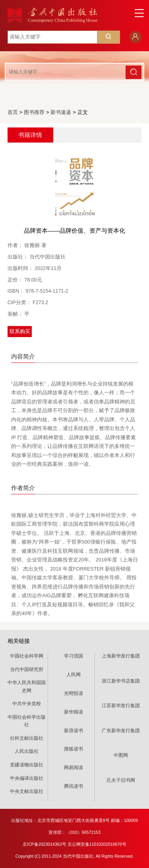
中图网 (121, 755)
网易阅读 (74, 768)
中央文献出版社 (27, 791)
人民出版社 (27, 751)
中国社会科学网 (27, 656)
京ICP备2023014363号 (44, 844)
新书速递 (61, 112)
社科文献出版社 (27, 738)
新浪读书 (74, 731)
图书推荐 (34, 112)
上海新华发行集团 (121, 656)
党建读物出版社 (27, 765)
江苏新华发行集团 (121, 706)
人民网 (74, 675)
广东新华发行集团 (121, 731)
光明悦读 (74, 693)
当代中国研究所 (27, 669)
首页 (13, 112)
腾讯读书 (74, 786)
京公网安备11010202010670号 (97, 844)
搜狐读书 (74, 749)
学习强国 (74, 656)
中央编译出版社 (27, 778)
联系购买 (20, 331)
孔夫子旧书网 (121, 780)
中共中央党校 (27, 704)
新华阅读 (74, 712)
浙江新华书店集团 (121, 681)
